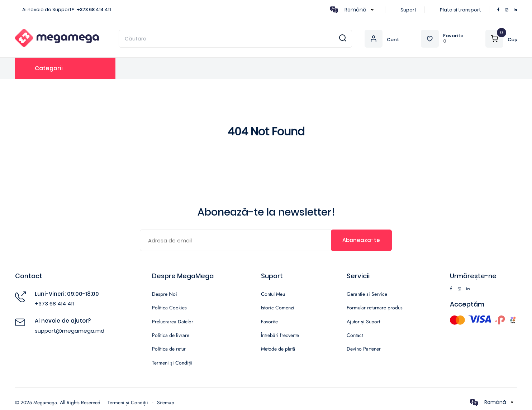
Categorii (49, 68)
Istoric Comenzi (278, 308)
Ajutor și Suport (363, 322)
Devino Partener (364, 349)
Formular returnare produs (375, 308)
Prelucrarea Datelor (173, 322)
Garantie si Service (367, 294)
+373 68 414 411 (94, 9)
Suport (408, 10)
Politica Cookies (169, 308)
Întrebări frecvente (280, 335)
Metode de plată (278, 349)
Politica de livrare (171, 335)
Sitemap (166, 402)
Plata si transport (460, 10)
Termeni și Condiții (172, 363)
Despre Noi (165, 294)
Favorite (453, 36)
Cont (393, 40)
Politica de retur (169, 349)
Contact (355, 335)
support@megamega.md (70, 331)
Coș (512, 40)
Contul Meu (273, 294)
